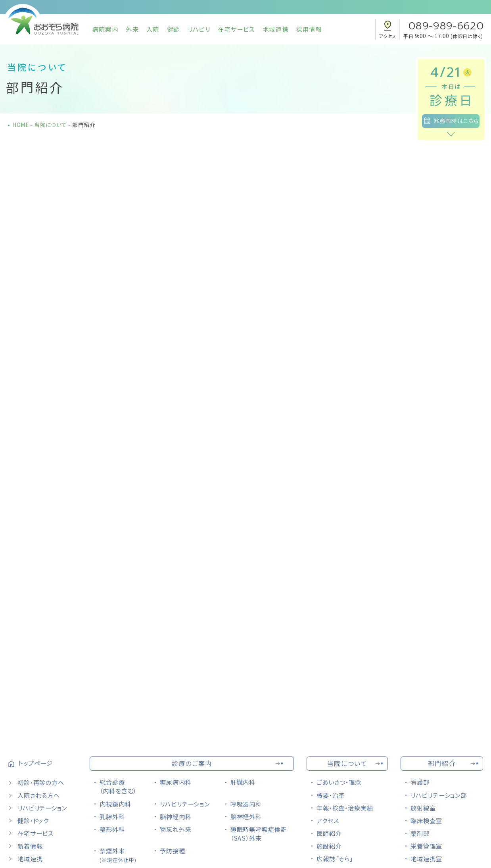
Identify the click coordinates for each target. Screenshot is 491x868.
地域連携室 (426, 858)
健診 (173, 29)
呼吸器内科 (246, 804)
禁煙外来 (118, 855)
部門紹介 (442, 763)
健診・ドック (33, 820)
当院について (347, 763)
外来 (132, 29)
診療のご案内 (192, 763)
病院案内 (105, 29)
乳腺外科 (112, 816)
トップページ (35, 763)
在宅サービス (236, 29)
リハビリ (199, 29)
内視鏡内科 (115, 804)
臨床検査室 (426, 820)
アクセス (328, 820)
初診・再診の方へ (41, 782)
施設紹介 (329, 846)
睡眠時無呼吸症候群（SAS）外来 (259, 833)
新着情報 (30, 846)
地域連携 (275, 29)
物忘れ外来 (176, 829)
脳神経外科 (246, 816)
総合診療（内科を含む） (118, 786)
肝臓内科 (243, 782)
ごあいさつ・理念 (339, 782)
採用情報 (309, 29)
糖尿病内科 (176, 782)
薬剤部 (420, 833)
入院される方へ (38, 795)
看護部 (420, 782)
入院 (153, 29)
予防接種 (173, 851)
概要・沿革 (331, 795)
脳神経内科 (176, 816)
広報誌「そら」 (335, 858)
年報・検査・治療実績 (345, 808)
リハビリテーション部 (439, 795)
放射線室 (423, 808)
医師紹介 (329, 833)
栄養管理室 (426, 846)
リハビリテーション (42, 808)
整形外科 (112, 829)
